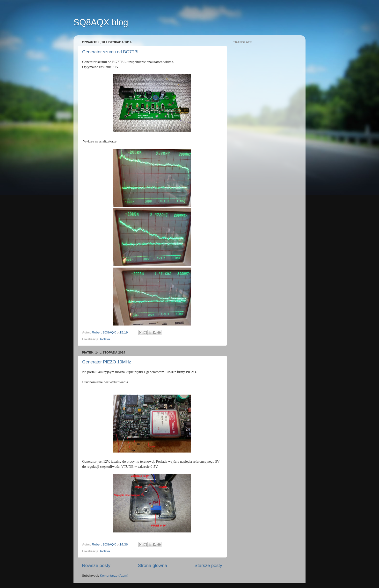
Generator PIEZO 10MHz (107, 362)
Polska (105, 339)
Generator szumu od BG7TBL (111, 52)
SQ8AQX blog (101, 22)
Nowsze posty (96, 565)
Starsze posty (208, 565)
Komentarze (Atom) (114, 576)
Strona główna (152, 565)
